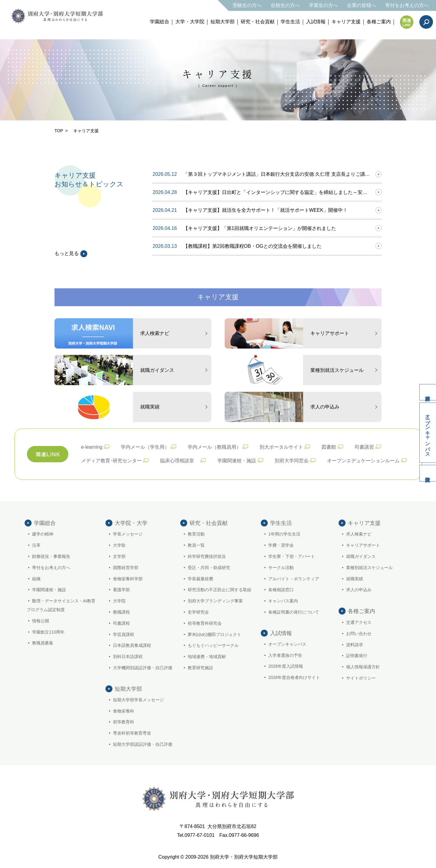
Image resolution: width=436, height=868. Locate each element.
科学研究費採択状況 (207, 556)
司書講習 (365, 447)
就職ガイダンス (361, 556)
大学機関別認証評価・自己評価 (143, 668)
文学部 (119, 556)
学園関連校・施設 (237, 461)
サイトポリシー (361, 678)
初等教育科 (124, 723)
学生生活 (290, 22)
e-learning (92, 447)
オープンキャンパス (427, 433)
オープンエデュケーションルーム (363, 461)
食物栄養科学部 (128, 579)
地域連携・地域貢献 (207, 657)
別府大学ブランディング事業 (215, 601)
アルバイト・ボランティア (294, 579)
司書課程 (121, 623)
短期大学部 (223, 22)
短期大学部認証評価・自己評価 (143, 745)
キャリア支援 (346, 22)
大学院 (119, 601)
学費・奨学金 (281, 545)
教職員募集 (43, 643)
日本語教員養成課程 (132, 646)
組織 (36, 579)
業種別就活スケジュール (369, 568)
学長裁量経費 (200, 579)
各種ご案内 (379, 22)
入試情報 (316, 22)
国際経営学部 (126, 568)
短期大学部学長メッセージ (138, 700)
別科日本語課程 (128, 657)
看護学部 (121, 590)
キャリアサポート (363, 545)
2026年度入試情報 (286, 667)
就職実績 (355, 579)
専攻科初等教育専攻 (132, 734)
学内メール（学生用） (145, 447)
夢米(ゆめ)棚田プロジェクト (215, 634)
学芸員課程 (124, 634)
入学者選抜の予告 (285, 656)
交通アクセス (359, 622)
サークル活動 (281, 568)
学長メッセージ (128, 534)
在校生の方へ (285, 5)
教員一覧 (196, 545)
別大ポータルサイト (282, 447)
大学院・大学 (131, 523)
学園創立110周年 (48, 632)
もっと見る (71, 253)
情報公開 (41, 621)
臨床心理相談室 (180, 461)
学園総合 (160, 22)
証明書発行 (357, 656)
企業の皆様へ (362, 5)
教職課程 (121, 612)
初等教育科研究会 (205, 623)
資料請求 (427, 391)
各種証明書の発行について (294, 612)
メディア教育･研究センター (111, 461)
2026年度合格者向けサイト (294, 678)
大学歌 (119, 545)
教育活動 (196, 534)
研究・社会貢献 (258, 22)
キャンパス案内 (283, 601)
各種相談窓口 (281, 590)
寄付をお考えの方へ (407, 5)
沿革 (36, 545)
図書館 (329, 447)
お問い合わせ (359, 634)
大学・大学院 (190, 22)
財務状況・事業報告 (51, 556)
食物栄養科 (124, 712)
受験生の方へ (247, 5)
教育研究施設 (200, 668)
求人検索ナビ (359, 534)
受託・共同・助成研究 (209, 568)
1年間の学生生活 (284, 534)
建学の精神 (43, 534)
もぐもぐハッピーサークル (213, 646)
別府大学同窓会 (292, 461)
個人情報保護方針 (363, 667)
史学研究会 (198, 612)
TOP (59, 131)
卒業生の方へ (323, 5)
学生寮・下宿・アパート (292, 556)
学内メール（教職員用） (215, 447)
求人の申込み (359, 590)
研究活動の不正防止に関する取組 (220, 590)
